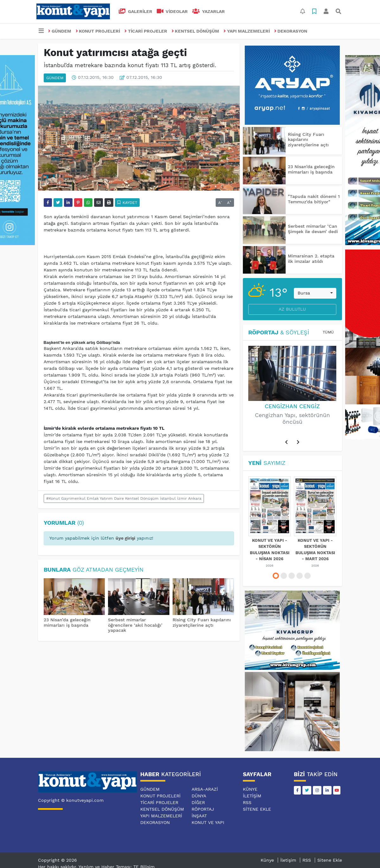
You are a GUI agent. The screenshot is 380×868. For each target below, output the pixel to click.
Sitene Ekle (257, 809)
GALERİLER (136, 11)
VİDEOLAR (172, 11)
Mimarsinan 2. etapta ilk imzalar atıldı (311, 259)
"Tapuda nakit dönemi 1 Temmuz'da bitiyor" (314, 199)
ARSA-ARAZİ (205, 789)
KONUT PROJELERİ (98, 31)
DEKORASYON (291, 31)
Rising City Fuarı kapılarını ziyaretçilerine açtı (202, 622)
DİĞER (198, 802)
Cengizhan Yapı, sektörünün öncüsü (292, 418)
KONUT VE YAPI (208, 822)
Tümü (328, 332)
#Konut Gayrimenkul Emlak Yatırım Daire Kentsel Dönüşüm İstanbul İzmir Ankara (124, 498)
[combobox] (315, 293)
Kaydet (127, 203)
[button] (287, 442)
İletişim (252, 796)
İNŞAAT (199, 816)
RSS (247, 802)
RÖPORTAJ (203, 809)
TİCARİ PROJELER (146, 31)
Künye (250, 789)
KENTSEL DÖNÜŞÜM (196, 31)
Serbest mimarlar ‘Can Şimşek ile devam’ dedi (313, 229)
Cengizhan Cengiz (292, 406)
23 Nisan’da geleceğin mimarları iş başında (67, 622)
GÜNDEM (60, 31)
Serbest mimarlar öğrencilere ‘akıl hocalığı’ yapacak (135, 625)
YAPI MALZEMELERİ (247, 31)
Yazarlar (209, 11)
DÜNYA (199, 796)
